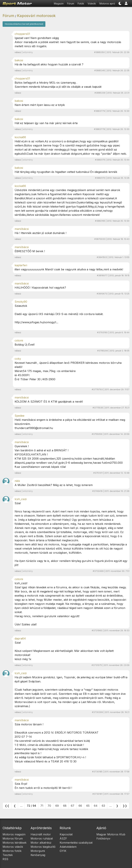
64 (96, 806)
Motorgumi (38, 851)
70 (49, 806)
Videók (92, 4)
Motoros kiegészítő (43, 847)
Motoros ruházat (42, 838)
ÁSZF (63, 838)
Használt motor (41, 834)
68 (65, 806)
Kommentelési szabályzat (76, 843)
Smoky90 (21, 302)
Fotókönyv (103, 838)
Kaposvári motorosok (36, 16)
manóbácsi (22, 229)
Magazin (59, 4)
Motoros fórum (13, 838)
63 (103, 806)
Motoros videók (13, 847)
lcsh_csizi (21, 499)
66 (80, 806)
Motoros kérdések (15, 843)
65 (88, 806)
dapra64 (20, 638)
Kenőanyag (38, 855)
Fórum (71, 4)
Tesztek (8, 855)
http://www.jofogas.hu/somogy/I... (36, 322)
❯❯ (125, 806)
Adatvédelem (68, 847)
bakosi (19, 60)
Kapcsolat (66, 834)
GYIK (63, 851)
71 (42, 806)
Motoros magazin (14, 834)
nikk (17, 481)
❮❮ (7, 806)
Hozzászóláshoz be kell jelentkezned (24, 24)
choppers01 (22, 34)
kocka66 (20, 137)
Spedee (20, 416)
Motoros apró (107, 4)
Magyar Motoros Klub (111, 834)
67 (73, 806)
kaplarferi (21, 265)
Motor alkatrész (41, 843)
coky (18, 359)
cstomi (19, 340)
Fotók (81, 4)
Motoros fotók (12, 851)
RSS (5, 859)
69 (57, 806)
